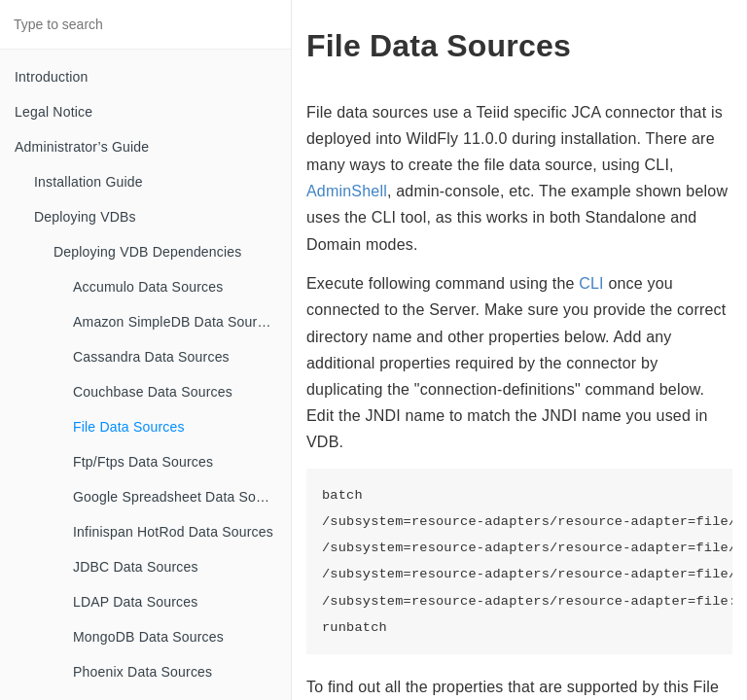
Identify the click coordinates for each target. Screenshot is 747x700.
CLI (591, 283)
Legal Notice (53, 112)
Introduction (52, 77)
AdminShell (347, 191)
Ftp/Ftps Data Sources (143, 462)
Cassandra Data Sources (151, 357)
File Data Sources (129, 427)
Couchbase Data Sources (153, 392)
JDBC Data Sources (136, 567)
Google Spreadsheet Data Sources (181, 497)
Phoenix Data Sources (142, 672)
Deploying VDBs (85, 217)
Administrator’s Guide (82, 147)
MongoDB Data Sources (148, 637)
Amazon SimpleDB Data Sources (176, 322)
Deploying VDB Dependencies (148, 252)
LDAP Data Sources (135, 602)
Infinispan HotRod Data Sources (173, 532)
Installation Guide (89, 182)
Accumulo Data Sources (148, 287)
